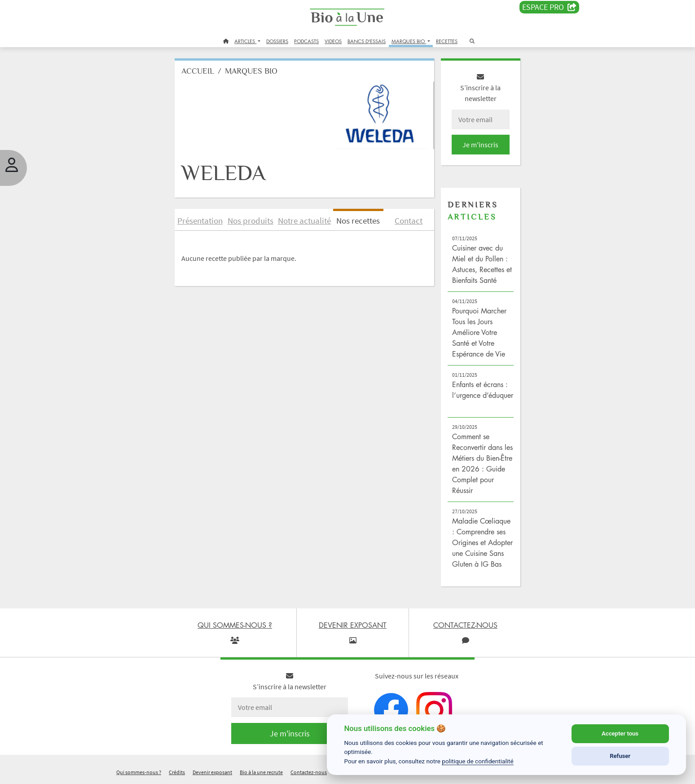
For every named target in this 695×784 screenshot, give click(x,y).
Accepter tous (620, 733)
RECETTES (447, 41)
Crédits (177, 772)
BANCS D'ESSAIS (367, 41)
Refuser (620, 756)
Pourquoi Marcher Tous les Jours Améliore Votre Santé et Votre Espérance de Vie (479, 332)
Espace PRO (549, 7)
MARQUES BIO (409, 41)
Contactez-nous (309, 772)
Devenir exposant (212, 772)
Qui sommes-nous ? (139, 772)
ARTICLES (245, 41)
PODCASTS (306, 41)
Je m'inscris (480, 145)
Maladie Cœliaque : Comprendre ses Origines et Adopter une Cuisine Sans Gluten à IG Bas (482, 542)
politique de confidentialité (478, 761)
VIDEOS (333, 41)
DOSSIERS (277, 41)
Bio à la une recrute (261, 772)
